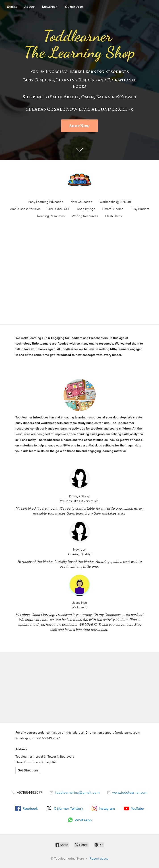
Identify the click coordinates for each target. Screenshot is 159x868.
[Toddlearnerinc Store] (80, 180)
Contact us (74, 7)
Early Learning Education (46, 202)
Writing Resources (85, 216)
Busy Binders (140, 209)
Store (12, 7)
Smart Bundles (113, 209)
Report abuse (99, 859)
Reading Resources (51, 216)
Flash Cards (114, 216)
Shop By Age (86, 209)
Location (50, 7)
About (29, 7)
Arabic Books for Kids (25, 209)
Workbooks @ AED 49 (115, 202)
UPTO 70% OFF (59, 209)
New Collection (81, 202)
